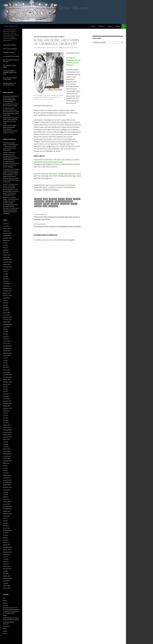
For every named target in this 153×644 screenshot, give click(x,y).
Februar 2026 (7, 228)
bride (45, 199)
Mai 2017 (5, 471)
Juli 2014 (5, 533)
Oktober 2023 (7, 293)
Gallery (5, 603)
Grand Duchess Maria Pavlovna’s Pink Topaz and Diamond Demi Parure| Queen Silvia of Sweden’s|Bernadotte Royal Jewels (11, 112)
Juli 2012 (5, 571)
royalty (74, 204)
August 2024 (6, 269)
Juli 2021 (5, 358)
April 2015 (6, 523)
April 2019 (6, 420)
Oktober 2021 (7, 351)
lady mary (50, 201)
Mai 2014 (5, 538)
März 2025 (6, 252)
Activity (93, 26)
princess (46, 204)
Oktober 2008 (7, 576)
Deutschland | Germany (10, 49)
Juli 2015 (5, 518)
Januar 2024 (6, 286)
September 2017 (7, 461)
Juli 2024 (5, 272)
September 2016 (7, 487)
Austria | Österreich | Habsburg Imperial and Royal (10, 72)
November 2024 (7, 262)
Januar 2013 (6, 566)
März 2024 (6, 281)
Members (117, 26)
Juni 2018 (6, 442)
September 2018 (7, 437)
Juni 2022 (6, 332)
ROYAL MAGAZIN (10, 26)
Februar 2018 (7, 449)
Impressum (101, 26)
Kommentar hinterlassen (69, 48)
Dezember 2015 (7, 506)
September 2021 (7, 353)
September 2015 (7, 514)
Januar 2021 (6, 372)
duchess (61, 199)
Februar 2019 (7, 425)
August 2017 (6, 463)
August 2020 (6, 384)
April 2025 (6, 250)
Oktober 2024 (7, 264)
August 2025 (6, 240)
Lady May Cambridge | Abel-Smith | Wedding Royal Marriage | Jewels (57, 173)
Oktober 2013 (7, 550)
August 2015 (6, 516)
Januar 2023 (6, 315)
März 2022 (6, 339)
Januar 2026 (6, 231)
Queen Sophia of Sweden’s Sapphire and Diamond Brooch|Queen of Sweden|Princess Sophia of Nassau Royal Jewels (10, 129)
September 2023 (7, 296)
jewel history (39, 201)
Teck (45, 206)
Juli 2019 (5, 413)
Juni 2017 (6, 468)
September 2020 (7, 382)
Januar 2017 (6, 478)
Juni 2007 (6, 583)
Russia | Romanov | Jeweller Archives (11, 61)
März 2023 (6, 310)
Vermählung (53, 206)
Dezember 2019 (7, 401)
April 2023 (6, 308)
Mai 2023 (5, 305)
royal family (65, 204)
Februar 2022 (7, 341)
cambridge (53, 199)
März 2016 (6, 499)
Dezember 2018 (7, 430)
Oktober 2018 (7, 435)
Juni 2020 (6, 389)
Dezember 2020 (7, 375)
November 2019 (7, 403)
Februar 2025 (7, 255)
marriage (38, 204)
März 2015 (6, 526)
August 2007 (6, 581)
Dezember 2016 (7, 480)
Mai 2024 (5, 276)
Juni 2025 (6, 245)
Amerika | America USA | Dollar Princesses (9, 84)
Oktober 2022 (7, 322)
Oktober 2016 (7, 485)
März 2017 (6, 473)
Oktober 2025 (7, 236)
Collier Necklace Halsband (11, 56)
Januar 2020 (6, 399)
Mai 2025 (5, 248)
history (69, 199)
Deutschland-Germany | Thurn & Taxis (10, 79)
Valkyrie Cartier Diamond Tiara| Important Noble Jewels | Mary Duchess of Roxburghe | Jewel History (57, 217)
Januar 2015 (6, 528)
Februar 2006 (7, 586)
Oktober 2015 (7, 511)
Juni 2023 (6, 303)
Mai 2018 (5, 444)
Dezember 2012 (7, 569)
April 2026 (6, 224)
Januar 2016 (6, 504)
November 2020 (7, 377)
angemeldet (45, 240)
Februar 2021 (7, 370)
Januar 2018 (6, 451)
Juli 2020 (5, 387)
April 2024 (6, 279)
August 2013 (6, 554)
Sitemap (5, 631)
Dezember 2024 (7, 260)
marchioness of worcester (64, 201)
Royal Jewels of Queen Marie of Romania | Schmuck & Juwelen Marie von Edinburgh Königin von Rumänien (11, 178)
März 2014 (6, 542)
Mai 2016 (5, 494)
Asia (4, 598)
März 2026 (6, 226)
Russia (5, 629)
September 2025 (7, 238)
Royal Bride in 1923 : (73, 53)
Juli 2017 (5, 466)
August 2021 (6, 355)
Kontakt (110, 26)
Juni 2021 (6, 360)
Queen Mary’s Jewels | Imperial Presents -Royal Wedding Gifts (10, 148)
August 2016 (6, 490)
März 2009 (6, 574)
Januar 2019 (6, 427)
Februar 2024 (7, 284)
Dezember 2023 (7, 288)
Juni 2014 (6, 535)
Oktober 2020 (7, 379)
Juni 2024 (6, 274)
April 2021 (6, 365)
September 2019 (7, 408)
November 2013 (7, 547)
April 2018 (6, 447)
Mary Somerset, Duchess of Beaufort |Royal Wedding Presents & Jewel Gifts (57, 225)
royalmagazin (53, 48)
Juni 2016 (6, 492)
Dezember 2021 (7, 346)
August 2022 (6, 327)
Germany (5, 605)
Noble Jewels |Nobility (57, 37)
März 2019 (6, 423)
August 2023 (6, 298)
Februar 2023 (7, 312)
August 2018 (6, 439)
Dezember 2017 (7, 454)
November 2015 (7, 509)
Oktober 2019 (7, 406)
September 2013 (7, 552)
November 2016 (7, 483)
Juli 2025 (5, 243)
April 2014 (6, 540)
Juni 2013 (6, 559)
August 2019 (6, 411)
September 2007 (7, 578)
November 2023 (7, 291)
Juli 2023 (5, 300)
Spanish (5, 633)
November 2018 (7, 432)
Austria (5, 601)
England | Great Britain (41, 37)
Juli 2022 (5, 329)
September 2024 (7, 267)
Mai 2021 (5, 363)
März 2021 (6, 367)
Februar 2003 (7, 588)
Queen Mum (6, 626)
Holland (5, 615)
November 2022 (7, 320)
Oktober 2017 (7, 459)
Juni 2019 (6, 415)
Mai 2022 (5, 334)
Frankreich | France (9, 52)
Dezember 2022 (7, 317)
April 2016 (6, 497)
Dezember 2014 (7, 530)
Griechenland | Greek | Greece (9, 66)
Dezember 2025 (7, 233)
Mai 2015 (5, 521)
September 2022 (7, 324)
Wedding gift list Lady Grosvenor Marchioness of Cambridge (54, 185)
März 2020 (6, 396)
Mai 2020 (5, 391)
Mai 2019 (5, 418)
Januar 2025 (6, 257)
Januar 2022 (6, 344)
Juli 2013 (5, 557)
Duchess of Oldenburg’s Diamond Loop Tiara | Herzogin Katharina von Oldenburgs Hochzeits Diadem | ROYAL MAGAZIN (11, 156)
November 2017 (7, 456)
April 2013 (6, 562)
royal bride (55, 204)
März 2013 (6, 564)
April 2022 (6, 336)
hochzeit (77, 199)
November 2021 (7, 348)
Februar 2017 (7, 475)
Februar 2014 (7, 545)
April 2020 (6, 394)
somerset (38, 206)
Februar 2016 (7, 502)
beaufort (38, 199)
